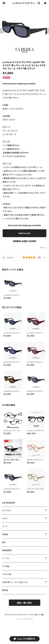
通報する (43, 248)
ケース (5, 526)
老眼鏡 (5, 534)
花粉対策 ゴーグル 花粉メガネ (15, 582)
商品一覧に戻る (25, 603)
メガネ (5, 518)
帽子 (4, 542)
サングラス (6, 510)
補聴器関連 (7, 550)
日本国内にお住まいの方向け (25, 241)
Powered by (25, 619)
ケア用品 (6, 566)
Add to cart (24, 233)
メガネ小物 (7, 574)
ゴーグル (6, 558)
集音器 (5, 590)
